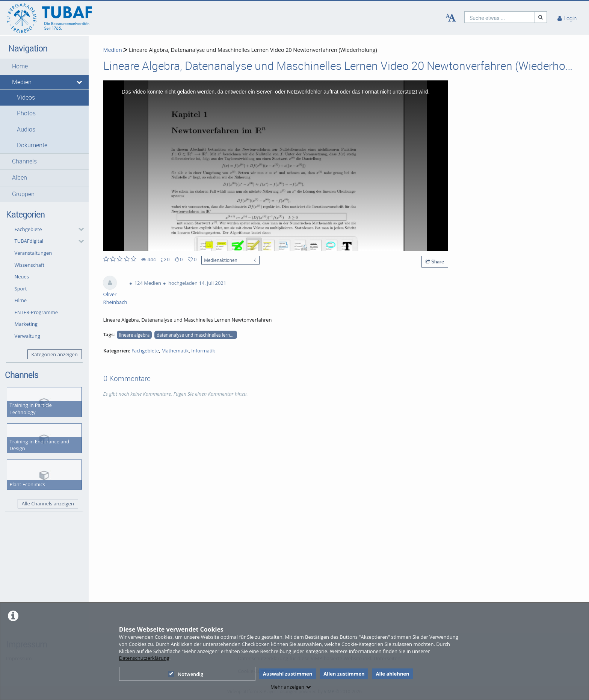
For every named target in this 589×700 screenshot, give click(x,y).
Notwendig (186, 674)
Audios (26, 129)
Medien (22, 82)
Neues (22, 277)
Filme (21, 300)
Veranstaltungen (33, 253)
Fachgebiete (28, 229)
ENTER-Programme (36, 312)
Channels (24, 161)
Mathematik (175, 351)
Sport (21, 289)
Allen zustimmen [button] (344, 674)
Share (435, 262)
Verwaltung (28, 336)
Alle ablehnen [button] (392, 674)
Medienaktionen (221, 260)
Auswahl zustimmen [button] (288, 674)
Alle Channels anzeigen (48, 503)
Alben (20, 178)
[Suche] (541, 17)
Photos (26, 113)
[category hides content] (79, 229)
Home (20, 66)
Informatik (203, 351)
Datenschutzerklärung (144, 658)
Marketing (26, 324)
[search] (500, 17)
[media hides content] (80, 82)
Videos (26, 98)
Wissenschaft (30, 265)
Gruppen (23, 194)
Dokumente (32, 145)
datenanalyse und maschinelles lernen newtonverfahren (197, 335)
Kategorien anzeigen (54, 354)
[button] (44, 67)
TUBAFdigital (29, 241)
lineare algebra (134, 335)
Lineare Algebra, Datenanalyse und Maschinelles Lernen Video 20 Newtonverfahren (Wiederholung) (252, 50)
